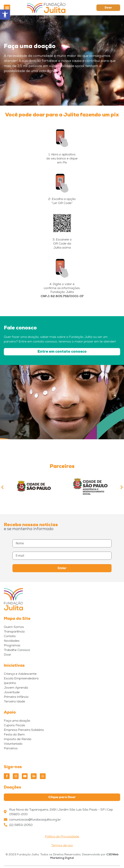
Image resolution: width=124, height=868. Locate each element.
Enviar (62, 568)
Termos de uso (62, 846)
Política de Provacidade (62, 837)
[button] (7, 8)
